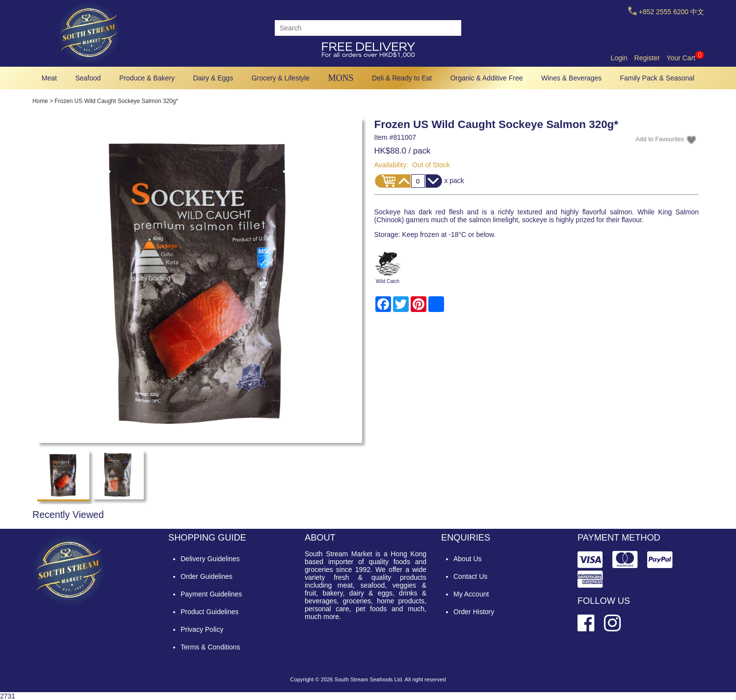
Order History (474, 612)
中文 (697, 12)
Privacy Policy (202, 629)
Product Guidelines (210, 612)
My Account (471, 594)
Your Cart (685, 58)
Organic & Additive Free (487, 78)
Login (619, 58)
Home (40, 101)
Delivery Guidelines (210, 559)
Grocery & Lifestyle (281, 78)
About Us (468, 559)
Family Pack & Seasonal (657, 78)
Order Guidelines (207, 576)
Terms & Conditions (210, 647)
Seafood (88, 78)
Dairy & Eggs (213, 78)
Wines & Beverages (571, 78)
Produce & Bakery (147, 78)
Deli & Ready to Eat (402, 78)
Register (647, 58)
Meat (49, 78)
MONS (341, 78)
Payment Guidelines (211, 594)
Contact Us (470, 576)
